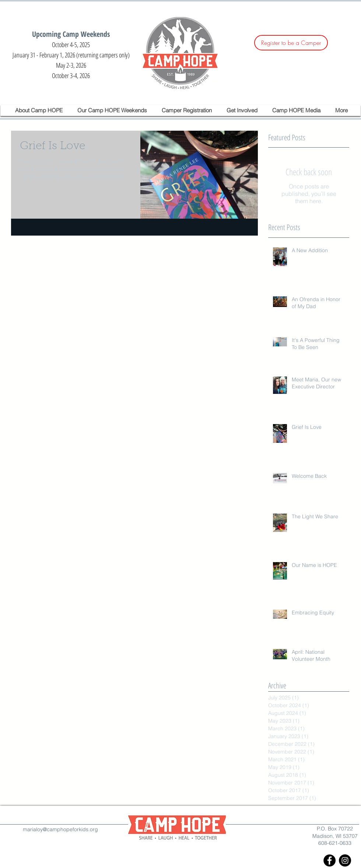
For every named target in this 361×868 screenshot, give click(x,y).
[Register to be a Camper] (291, 43)
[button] (39, 110)
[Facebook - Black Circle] (330, 860)
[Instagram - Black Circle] (345, 860)
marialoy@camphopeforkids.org (60, 829)
